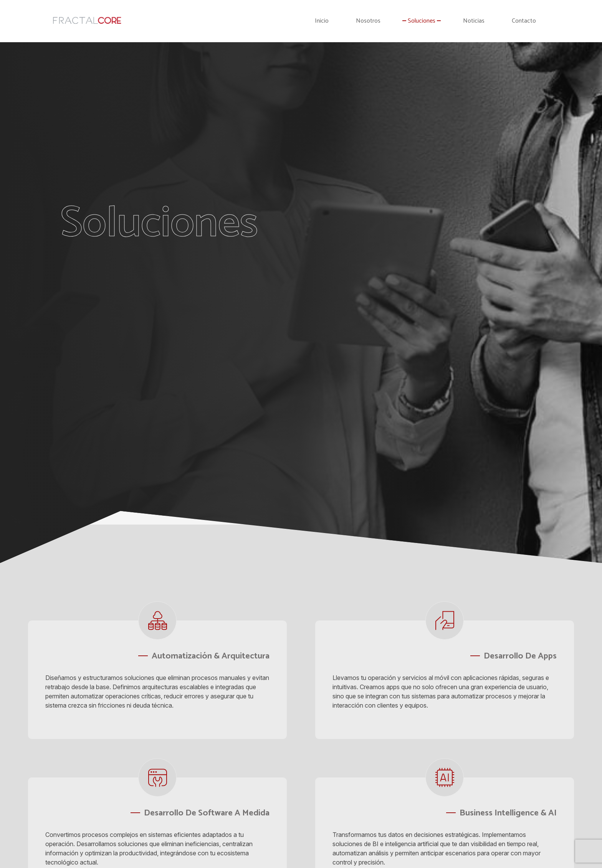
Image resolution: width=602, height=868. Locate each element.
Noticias (474, 21)
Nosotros (368, 21)
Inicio (322, 21)
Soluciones (422, 21)
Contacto (524, 21)
